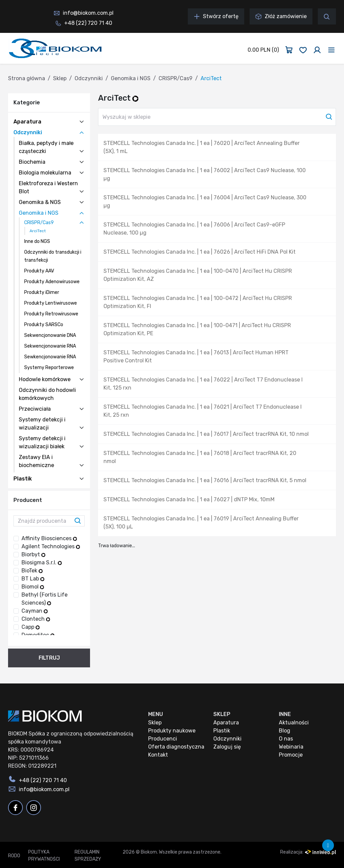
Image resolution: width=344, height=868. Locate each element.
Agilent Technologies (51, 546)
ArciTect (38, 231)
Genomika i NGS (131, 78)
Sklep (60, 78)
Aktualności (294, 723)
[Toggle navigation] (331, 50)
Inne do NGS (37, 241)
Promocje (291, 755)
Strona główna (27, 78)
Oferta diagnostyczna (176, 747)
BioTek (32, 571)
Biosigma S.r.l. (42, 563)
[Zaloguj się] (317, 50)
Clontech (36, 619)
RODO (14, 856)
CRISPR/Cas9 (176, 78)
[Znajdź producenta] (49, 521)
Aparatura (27, 122)
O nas (286, 739)
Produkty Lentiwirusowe (51, 303)
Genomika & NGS (40, 202)
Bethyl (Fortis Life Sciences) (45, 599)
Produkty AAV (39, 271)
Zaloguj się (227, 747)
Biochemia (32, 162)
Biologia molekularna (45, 173)
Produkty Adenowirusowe (52, 282)
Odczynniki (89, 78)
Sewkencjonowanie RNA (50, 357)
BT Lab (33, 579)
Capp (31, 627)
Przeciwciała (35, 409)
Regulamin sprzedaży (88, 856)
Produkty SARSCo (44, 325)
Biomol (33, 587)
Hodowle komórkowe (45, 379)
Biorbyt (33, 554)
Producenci (163, 739)
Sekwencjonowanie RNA (50, 346)
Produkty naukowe (172, 731)
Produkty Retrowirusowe (51, 314)
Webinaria (291, 747)
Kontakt (158, 755)
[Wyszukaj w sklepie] (217, 117)
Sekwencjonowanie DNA (50, 335)
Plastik (23, 479)
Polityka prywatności (44, 856)
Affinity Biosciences (49, 538)
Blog (285, 731)
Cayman (35, 611)
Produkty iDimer (42, 292)
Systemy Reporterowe (49, 368)
